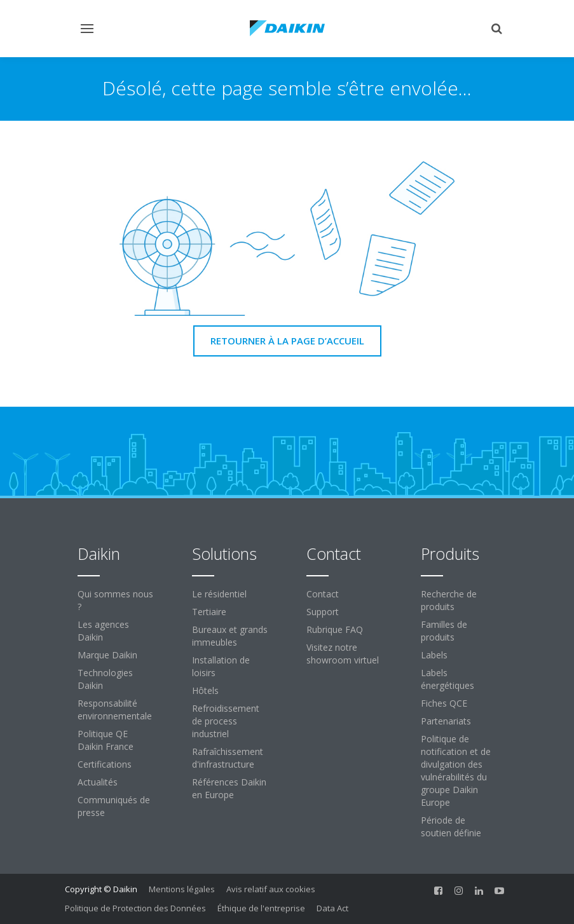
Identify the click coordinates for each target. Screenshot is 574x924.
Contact (323, 594)
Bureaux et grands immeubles (230, 636)
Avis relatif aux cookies (271, 889)
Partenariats (446, 721)
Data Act (332, 908)
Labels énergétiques (448, 679)
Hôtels (205, 690)
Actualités (98, 782)
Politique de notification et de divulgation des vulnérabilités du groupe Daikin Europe (456, 771)
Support (323, 612)
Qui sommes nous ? (115, 600)
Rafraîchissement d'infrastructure (228, 758)
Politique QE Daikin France (106, 740)
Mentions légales (182, 889)
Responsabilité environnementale (115, 710)
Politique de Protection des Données (135, 908)
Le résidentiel (219, 594)
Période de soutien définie (451, 826)
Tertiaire (209, 612)
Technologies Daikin (105, 679)
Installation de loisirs (221, 666)
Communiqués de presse (114, 806)
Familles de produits (444, 631)
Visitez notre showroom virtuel (343, 654)
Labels (434, 655)
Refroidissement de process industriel (226, 721)
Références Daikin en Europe (229, 788)
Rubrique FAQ (335, 629)
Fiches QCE (444, 703)
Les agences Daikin (103, 631)
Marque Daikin (107, 655)
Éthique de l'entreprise (261, 908)
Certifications (105, 764)
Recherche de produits (449, 600)
